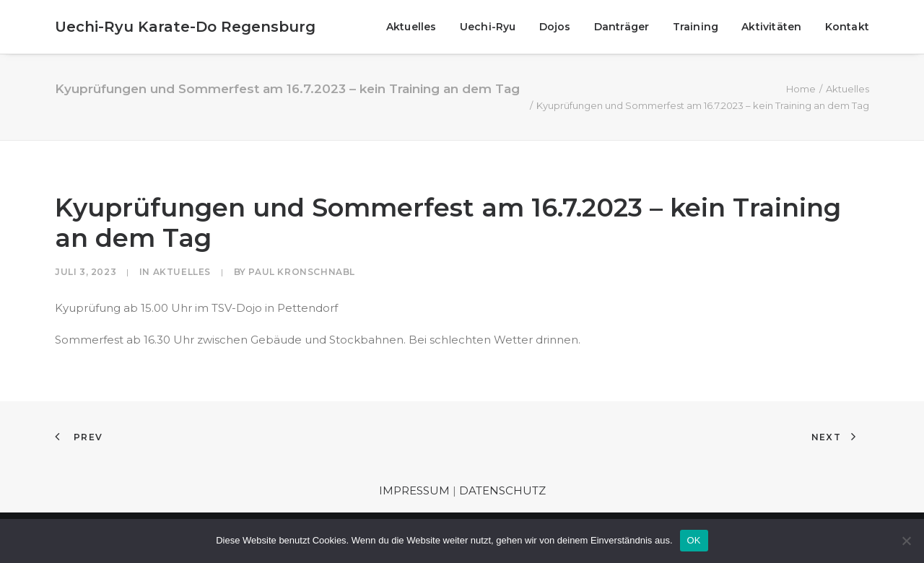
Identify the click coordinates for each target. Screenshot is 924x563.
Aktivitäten (771, 27)
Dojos (555, 27)
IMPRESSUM (414, 490)
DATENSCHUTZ (502, 490)
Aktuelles (411, 27)
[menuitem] (417, 27)
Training (696, 27)
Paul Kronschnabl (302, 272)
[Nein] (906, 541)
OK (694, 540)
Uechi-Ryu (488, 27)
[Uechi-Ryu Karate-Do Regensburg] (185, 27)
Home (801, 89)
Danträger (622, 27)
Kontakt (847, 27)
